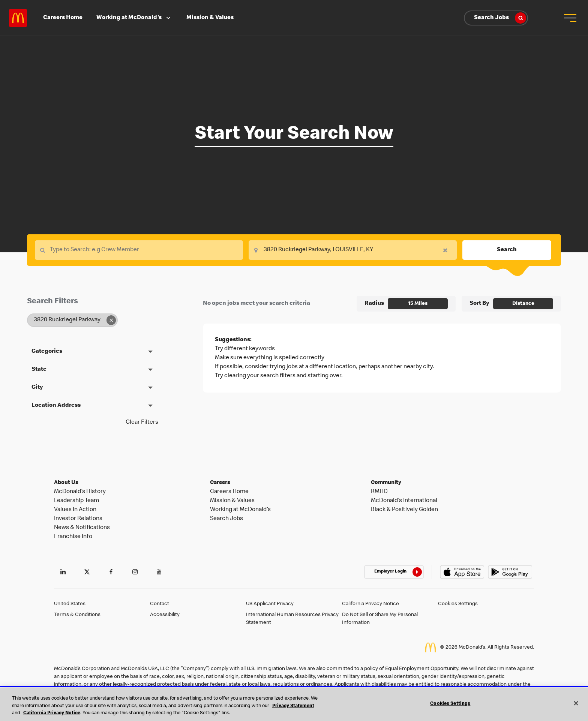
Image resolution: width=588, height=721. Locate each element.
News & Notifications (82, 528)
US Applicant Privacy (270, 604)
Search (507, 250)
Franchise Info (73, 537)
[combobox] (353, 250)
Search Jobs (500, 18)
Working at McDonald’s (240, 510)
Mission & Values (210, 18)
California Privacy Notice (370, 604)
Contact (160, 604)
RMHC (379, 492)
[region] (294, 704)
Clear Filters (142, 423)
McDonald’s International (404, 501)
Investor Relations (78, 519)
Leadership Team (76, 501)
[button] (570, 18)
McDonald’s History (80, 492)
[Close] (576, 703)
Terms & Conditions (77, 615)
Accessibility (165, 615)
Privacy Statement (293, 706)
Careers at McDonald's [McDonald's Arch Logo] (18, 18)
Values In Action (75, 510)
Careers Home (63, 18)
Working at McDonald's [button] (134, 18)
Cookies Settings (458, 604)
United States (70, 604)
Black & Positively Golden (404, 510)
